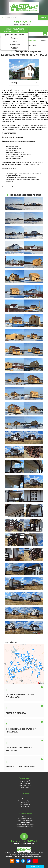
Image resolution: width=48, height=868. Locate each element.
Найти (43, 18)
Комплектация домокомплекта (25, 824)
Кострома (14, 38)
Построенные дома (30, 40)
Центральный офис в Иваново (14, 35)
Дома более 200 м (25, 785)
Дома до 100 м (25, 781)
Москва (14, 41)
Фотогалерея (25, 803)
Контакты (25, 816)
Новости (25, 797)
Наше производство (25, 805)
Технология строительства (25, 820)
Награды (25, 799)
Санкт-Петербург (14, 44)
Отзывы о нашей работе (25, 801)
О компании (25, 807)
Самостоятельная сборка (25, 826)
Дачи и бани (25, 787)
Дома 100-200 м (25, 783)
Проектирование (25, 822)
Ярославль (14, 47)
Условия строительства (25, 818)
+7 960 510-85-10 (22, 22)
